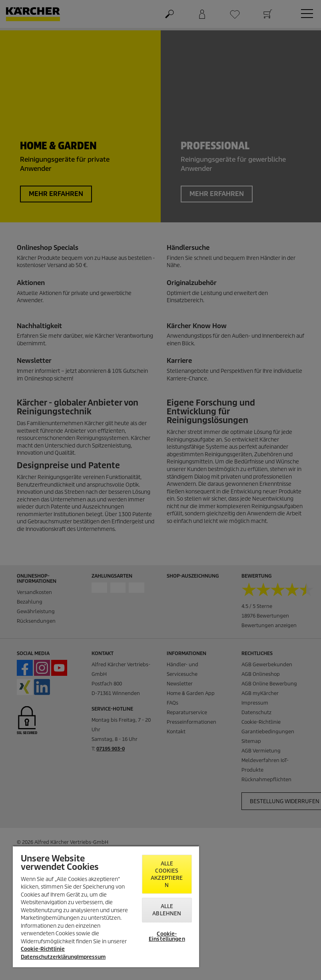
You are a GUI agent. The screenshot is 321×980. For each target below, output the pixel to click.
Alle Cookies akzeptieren (167, 874)
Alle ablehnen (167, 910)
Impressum (91, 957)
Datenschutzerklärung (49, 957)
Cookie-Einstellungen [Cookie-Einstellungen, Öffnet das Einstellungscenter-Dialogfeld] (167, 936)
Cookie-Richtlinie (43, 949)
